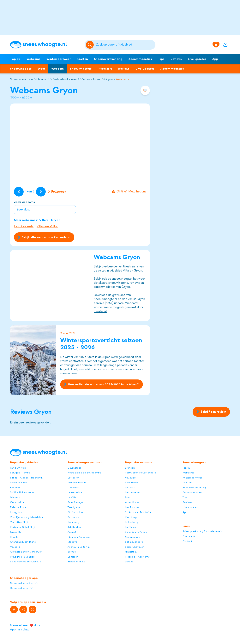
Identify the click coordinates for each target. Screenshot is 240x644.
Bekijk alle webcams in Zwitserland (44, 237)
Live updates (197, 59)
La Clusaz (131, 527)
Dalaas (129, 562)
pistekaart (100, 283)
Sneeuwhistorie (81, 69)
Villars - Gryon (92, 79)
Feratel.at (100, 311)
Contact (187, 541)
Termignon (74, 507)
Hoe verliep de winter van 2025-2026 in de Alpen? (102, 384)
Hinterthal (131, 552)
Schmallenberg (134, 542)
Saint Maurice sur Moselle (26, 562)
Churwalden (75, 468)
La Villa (72, 497)
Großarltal (16, 532)
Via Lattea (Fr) (19, 522)
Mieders (15, 497)
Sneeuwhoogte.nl (22, 79)
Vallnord (15, 547)
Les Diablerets (24, 226)
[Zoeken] (125, 45)
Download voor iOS (22, 588)
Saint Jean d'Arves (136, 532)
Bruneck (130, 468)
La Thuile (130, 488)
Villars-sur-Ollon (47, 226)
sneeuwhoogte (122, 279)
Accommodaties (140, 59)
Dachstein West (19, 482)
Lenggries (16, 512)
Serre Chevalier (134, 547)
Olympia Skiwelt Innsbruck (26, 552)
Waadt (75, 79)
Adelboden (74, 527)
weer (142, 279)
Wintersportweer (59, 59)
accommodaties (105, 287)
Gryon (108, 79)
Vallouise (130, 478)
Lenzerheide (75, 492)
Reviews (176, 59)
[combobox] (125, 45)
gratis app (119, 295)
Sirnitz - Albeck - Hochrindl (26, 478)
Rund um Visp (18, 468)
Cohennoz (73, 488)
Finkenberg (132, 522)
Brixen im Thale (76, 562)
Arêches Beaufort (78, 482)
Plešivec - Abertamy (137, 557)
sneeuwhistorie (118, 283)
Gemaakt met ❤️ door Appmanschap (25, 627)
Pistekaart (105, 69)
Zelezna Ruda (18, 507)
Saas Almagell (76, 502)
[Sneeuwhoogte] (45, 45)
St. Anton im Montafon (138, 512)
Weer (41, 69)
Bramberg (73, 522)
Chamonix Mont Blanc (23, 542)
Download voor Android (24, 583)
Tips (161, 59)
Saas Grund (132, 482)
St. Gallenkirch (76, 512)
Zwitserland (60, 79)
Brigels (14, 537)
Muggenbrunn (133, 537)
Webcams (33, 59)
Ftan (128, 497)
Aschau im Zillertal (79, 547)
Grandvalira (17, 502)
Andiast (72, 532)
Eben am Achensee (79, 537)
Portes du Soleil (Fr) (22, 527)
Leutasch (73, 557)
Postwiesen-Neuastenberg (141, 473)
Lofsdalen (73, 478)
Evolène (15, 488)
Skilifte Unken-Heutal (23, 492)
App (215, 59)
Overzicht (43, 79)
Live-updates (145, 69)
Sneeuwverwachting (108, 59)
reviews (135, 283)
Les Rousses (132, 507)
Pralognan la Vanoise (22, 557)
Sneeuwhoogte (21, 69)
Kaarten (82, 59)
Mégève (72, 542)
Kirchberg (131, 517)
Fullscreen (57, 192)
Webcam (57, 69)
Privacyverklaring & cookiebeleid (202, 531)
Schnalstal (74, 517)
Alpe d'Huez (132, 502)
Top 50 (15, 59)
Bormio (72, 552)
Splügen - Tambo (20, 473)
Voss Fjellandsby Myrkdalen (26, 517)
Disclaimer (189, 536)
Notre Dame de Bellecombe (84, 473)
